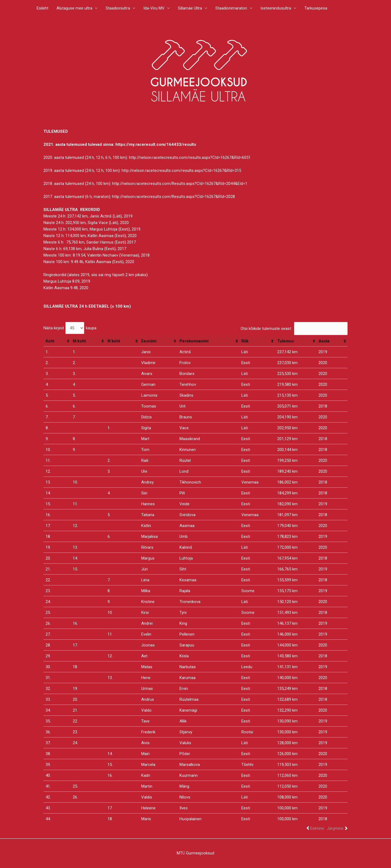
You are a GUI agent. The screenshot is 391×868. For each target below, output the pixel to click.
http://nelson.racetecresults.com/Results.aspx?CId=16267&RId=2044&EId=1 (180, 184)
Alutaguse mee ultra (74, 8)
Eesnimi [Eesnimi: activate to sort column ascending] (149, 341)
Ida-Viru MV (154, 8)
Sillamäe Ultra (190, 8)
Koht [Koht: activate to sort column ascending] (50, 341)
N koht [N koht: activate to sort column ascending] (114, 341)
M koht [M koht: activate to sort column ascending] (79, 341)
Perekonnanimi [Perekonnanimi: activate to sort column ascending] (194, 341)
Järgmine (335, 828)
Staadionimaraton (231, 8)
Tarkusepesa (316, 8)
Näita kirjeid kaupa (70, 328)
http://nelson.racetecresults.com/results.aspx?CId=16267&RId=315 (181, 171)
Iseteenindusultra (276, 8)
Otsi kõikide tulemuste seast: (294, 329)
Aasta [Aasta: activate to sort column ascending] (324, 341)
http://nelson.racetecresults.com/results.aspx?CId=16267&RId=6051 (190, 157)
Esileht (42, 8)
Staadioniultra (118, 8)
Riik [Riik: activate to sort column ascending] (245, 341)
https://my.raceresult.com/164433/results (156, 144)
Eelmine (317, 828)
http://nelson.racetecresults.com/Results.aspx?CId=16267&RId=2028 (174, 197)
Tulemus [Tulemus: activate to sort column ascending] (286, 341)
